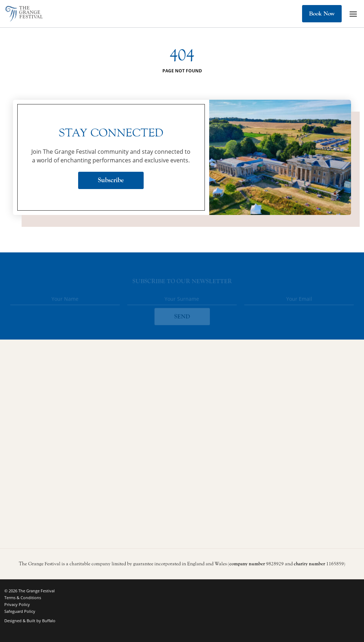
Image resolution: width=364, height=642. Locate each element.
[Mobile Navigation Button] (353, 14)
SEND (182, 318)
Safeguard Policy (20, 611)
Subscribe (111, 180)
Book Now (322, 14)
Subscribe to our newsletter (182, 282)
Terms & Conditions (23, 598)
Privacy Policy (17, 604)
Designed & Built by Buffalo (30, 621)
